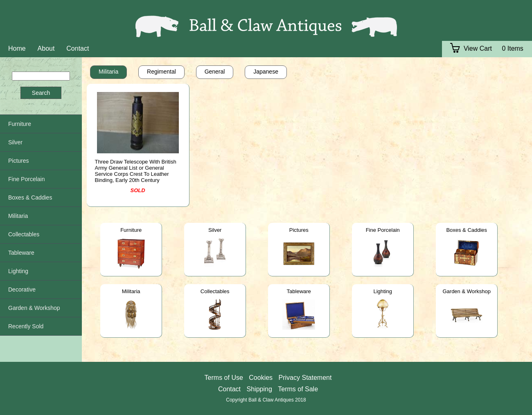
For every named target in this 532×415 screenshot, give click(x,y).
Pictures (299, 230)
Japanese (266, 72)
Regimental (161, 72)
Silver (215, 230)
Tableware (299, 291)
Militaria (108, 72)
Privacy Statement (305, 378)
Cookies (261, 378)
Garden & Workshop (467, 291)
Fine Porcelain (383, 230)
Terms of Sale (298, 389)
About (46, 48)
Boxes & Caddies (467, 230)
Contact (78, 48)
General (215, 72)
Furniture (131, 230)
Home (17, 48)
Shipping (259, 389)
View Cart (471, 48)
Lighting (383, 291)
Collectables (215, 291)
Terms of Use (224, 378)
